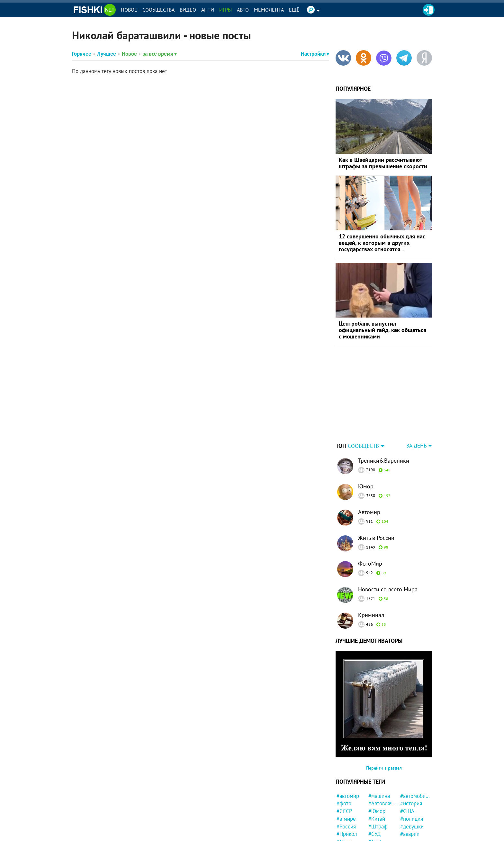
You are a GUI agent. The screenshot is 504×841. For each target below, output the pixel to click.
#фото (344, 803)
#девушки (412, 827)
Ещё (294, 10)
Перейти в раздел (384, 768)
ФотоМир (370, 564)
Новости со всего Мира (388, 589)
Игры (225, 10)
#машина (379, 796)
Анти (208, 10)
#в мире (346, 819)
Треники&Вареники (384, 461)
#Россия (346, 827)
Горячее (82, 54)
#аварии (410, 834)
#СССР (344, 811)
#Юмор (377, 811)
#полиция (412, 819)
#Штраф (378, 827)
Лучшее (107, 54)
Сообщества (158, 10)
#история (411, 803)
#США (407, 811)
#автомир (348, 796)
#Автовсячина (383, 803)
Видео (188, 10)
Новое (129, 10)
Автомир (369, 512)
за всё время (160, 54)
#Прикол (347, 834)
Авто (243, 10)
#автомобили (415, 796)
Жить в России (376, 538)
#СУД (374, 834)
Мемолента (269, 10)
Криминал (371, 615)
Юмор (366, 486)
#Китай (377, 819)
